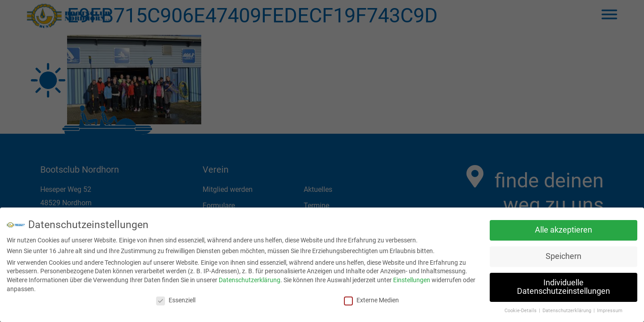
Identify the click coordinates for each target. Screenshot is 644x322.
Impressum (610, 308)
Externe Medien (371, 298)
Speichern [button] (563, 254)
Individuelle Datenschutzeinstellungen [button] (563, 285)
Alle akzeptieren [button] (563, 228)
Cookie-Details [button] (521, 308)
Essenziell (176, 298)
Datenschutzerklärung (250, 278)
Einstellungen (412, 278)
